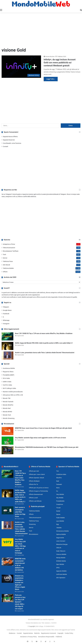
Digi (57, 524)
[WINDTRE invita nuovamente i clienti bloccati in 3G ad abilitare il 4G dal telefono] (7, 562)
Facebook (6, 314)
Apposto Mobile (61, 571)
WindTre (59, 478)
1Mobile (59, 528)
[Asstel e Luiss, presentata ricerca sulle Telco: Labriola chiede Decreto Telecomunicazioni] (7, 356)
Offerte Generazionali (36, 494)
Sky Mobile (60, 498)
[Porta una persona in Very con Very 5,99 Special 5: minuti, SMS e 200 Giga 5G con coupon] (7, 598)
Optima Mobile (61, 534)
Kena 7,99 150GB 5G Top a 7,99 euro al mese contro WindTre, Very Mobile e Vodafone (44, 333)
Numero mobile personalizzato (13, 392)
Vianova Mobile (61, 554)
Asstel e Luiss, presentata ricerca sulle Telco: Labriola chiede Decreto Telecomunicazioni (45, 353)
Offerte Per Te (33, 484)
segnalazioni (36, 295)
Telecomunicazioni (9, 248)
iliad (58, 481)
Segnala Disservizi (9, 140)
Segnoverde (60, 538)
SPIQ (58, 568)
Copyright (32, 626)
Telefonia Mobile (8, 268)
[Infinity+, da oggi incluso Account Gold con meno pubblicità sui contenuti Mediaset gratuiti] (21, 67)
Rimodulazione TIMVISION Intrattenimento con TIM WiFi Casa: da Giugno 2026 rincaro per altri (47, 447)
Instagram (6, 324)
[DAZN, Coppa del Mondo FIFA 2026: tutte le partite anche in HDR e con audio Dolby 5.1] (7, 346)
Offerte (5, 272)
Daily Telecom (61, 551)
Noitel (58, 511)
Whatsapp (6, 320)
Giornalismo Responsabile (46, 637)
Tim (57, 471)
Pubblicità (59, 637)
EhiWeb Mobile (61, 561)
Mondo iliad (7, 408)
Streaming (32, 524)
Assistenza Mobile (9, 368)
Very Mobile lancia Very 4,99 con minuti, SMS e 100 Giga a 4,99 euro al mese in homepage (20, 546)
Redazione (12, 633)
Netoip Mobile (61, 558)
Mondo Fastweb (8, 402)
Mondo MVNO (7, 412)
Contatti (5, 146)
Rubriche (37, 633)
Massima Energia (62, 544)
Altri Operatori (61, 578)
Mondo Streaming (9, 418)
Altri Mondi (6, 265)
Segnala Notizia (28, 633)
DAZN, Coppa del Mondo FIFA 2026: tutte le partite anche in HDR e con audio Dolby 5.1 (44, 343)
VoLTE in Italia (7, 385)
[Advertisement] (41, 30)
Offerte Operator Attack (36, 478)
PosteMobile (60, 501)
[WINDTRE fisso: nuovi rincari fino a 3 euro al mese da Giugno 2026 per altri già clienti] (7, 431)
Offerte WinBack (34, 481)
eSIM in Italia (7, 382)
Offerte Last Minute (35, 501)
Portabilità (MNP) (9, 375)
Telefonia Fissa (8, 261)
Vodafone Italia (61, 474)
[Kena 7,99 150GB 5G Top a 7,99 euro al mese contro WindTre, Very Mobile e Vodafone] (7, 336)
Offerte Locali (33, 498)
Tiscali (58, 508)
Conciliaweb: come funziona (12, 143)
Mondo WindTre (8, 405)
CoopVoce (60, 504)
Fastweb (59, 484)
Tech (4, 254)
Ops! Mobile (60, 564)
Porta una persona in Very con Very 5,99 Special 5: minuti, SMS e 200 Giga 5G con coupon (20, 602)
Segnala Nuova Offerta (10, 136)
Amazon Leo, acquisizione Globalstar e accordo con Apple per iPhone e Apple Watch (20, 583)
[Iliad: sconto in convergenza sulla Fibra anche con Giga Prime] (7, 510)
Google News (7, 310)
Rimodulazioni (34, 534)
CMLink (59, 548)
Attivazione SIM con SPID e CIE (13, 395)
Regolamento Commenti (48, 633)
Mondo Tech (7, 415)
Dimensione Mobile (63, 531)
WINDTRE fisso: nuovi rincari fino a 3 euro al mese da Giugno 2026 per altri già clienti (43, 428)
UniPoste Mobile (62, 574)
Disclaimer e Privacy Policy (28, 637)
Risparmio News (8, 372)
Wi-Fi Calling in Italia (9, 388)
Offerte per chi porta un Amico (39, 488)
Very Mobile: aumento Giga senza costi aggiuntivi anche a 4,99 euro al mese (40, 438)
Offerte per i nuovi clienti (37, 474)
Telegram (6, 307)
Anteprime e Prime (9, 244)
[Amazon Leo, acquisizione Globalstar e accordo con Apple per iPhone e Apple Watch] (7, 579)
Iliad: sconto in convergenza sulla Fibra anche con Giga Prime (20, 512)
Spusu (58, 514)
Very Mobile (60, 494)
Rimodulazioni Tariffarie (11, 251)
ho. (57, 491)
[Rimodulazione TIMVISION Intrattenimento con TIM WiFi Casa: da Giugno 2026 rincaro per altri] (7, 450)
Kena (58, 488)
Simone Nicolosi (50, 57)
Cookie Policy (69, 633)
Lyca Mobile (60, 521)
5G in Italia (6, 378)
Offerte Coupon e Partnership (38, 491)
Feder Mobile (60, 518)
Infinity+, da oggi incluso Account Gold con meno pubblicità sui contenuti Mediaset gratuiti (60, 63)
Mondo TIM (7, 398)
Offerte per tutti (34, 471)
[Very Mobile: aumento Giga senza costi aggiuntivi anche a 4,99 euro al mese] (7, 441)
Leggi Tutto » (51, 79)
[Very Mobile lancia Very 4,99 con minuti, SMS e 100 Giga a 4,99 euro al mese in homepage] (7, 542)
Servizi (5, 258)
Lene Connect (61, 541)
